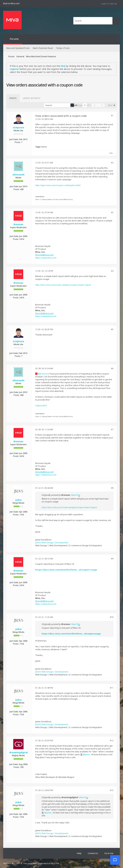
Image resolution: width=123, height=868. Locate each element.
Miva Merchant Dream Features (41, 56)
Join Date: (14, 139)
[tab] (13, 98)
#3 (112, 212)
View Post (75, 495)
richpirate (18, 127)
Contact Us (93, 853)
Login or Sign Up (109, 4)
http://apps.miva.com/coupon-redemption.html (58, 185)
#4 (112, 271)
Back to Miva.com (11, 3)
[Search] (93, 21)
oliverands (18, 175)
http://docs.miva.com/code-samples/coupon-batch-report (63, 285)
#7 (112, 429)
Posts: (18, 142)
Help (79, 853)
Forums (14, 39)
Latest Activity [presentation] (32, 98)
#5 (112, 329)
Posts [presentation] (13, 98)
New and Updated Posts (18, 48)
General (20, 56)
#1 (112, 116)
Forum (11, 56)
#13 (112, 790)
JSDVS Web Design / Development (52, 543)
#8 (112, 488)
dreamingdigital (18, 752)
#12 (112, 740)
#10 (112, 617)
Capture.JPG (41, 405)
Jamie (87, 754)
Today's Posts (63, 48)
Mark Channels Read (43, 48)
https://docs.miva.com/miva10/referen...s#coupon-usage (66, 570)
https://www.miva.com (46, 258)
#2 (112, 163)
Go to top (109, 853)
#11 (112, 688)
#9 (112, 559)
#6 (112, 368)
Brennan (18, 224)
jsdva (18, 500)
